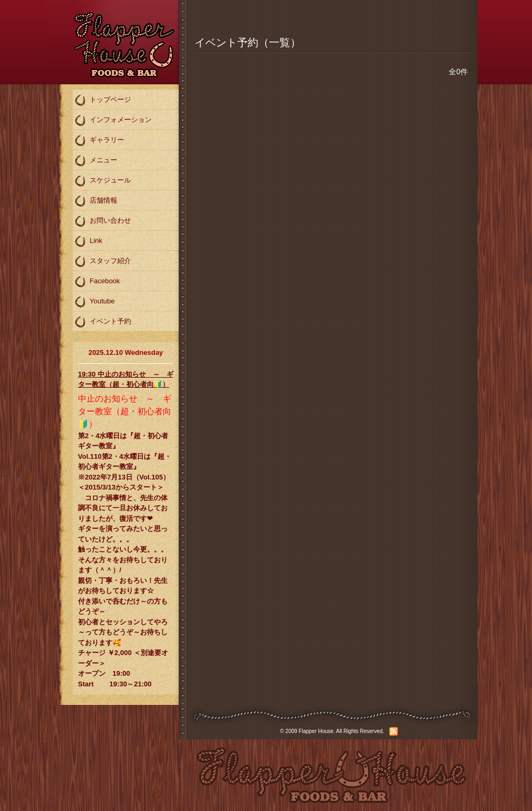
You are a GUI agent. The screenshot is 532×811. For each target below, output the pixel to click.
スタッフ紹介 (103, 261)
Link (88, 241)
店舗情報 (96, 201)
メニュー (96, 161)
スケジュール (103, 181)
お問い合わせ (103, 221)
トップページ (103, 100)
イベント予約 (103, 322)
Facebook (97, 282)
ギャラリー (99, 141)
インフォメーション (113, 120)
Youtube (94, 302)
